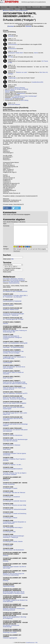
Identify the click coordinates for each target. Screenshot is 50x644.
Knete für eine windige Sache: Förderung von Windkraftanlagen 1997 (15, 331)
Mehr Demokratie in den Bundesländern (13, 550)
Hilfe (12, 259)
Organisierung (22, 7)
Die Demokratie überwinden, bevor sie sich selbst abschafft (14, 281)
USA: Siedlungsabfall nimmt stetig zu (13, 528)
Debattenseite (9, 99)
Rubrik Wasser (7, 449)
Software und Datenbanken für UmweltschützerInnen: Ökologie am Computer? (12, 337)
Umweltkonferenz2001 (37, 82)
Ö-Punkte (12, 10)
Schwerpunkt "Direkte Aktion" (16, 53)
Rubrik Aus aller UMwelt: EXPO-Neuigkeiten (15, 403)
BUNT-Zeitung (25, 100)
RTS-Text (10, 57)
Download (11, 26)
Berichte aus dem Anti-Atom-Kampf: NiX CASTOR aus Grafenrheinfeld (14, 574)
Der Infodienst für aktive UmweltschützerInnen (15, 291)
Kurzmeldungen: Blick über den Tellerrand (14, 493)
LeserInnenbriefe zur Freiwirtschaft (12, 301)
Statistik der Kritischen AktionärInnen (13, 435)
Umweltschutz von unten (18, 98)
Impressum (6, 480)
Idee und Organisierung (22, 10)
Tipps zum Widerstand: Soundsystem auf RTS (15, 393)
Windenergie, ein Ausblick (10, 632)
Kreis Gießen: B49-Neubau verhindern (13, 279)
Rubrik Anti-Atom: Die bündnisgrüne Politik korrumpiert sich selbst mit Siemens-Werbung (15, 383)
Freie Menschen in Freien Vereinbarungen (25, 96)
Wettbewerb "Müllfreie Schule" (11, 310)
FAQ (36, 643)
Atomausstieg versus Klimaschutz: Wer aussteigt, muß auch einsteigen (13, 352)
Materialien (18, 9)
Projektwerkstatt (21, 93)
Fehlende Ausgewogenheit (10, 638)
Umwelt (29, 7)
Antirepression (13, 7)
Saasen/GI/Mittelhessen (7, 9)
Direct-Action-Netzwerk (14, 105)
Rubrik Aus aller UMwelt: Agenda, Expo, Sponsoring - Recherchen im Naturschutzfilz (15, 398)
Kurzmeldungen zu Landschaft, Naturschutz (15, 501)
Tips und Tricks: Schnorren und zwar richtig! (15, 505)
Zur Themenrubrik (8, 546)
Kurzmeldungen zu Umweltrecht (11, 497)
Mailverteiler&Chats (14, 283)
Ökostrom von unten (21, 72)
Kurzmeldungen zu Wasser (10, 518)
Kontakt (28, 643)
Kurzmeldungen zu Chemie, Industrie (13, 541)
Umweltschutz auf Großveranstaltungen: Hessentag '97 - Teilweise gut (14, 314)
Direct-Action (4, 7)
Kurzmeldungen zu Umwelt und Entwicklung (15, 514)
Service (24, 9)
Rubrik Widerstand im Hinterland (12, 445)
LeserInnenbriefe (12, 44)
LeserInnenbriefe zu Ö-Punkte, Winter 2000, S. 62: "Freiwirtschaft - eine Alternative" (15, 296)
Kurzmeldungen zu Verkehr (10, 488)
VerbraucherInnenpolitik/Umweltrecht (13, 469)
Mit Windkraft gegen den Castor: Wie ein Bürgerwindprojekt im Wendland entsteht (14, 592)
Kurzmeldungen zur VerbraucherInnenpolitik (15, 509)
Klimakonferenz (12, 49)
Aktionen (7, 92)
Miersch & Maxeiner (20, 88)
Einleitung (6, 555)
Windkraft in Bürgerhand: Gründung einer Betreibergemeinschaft (14, 609)
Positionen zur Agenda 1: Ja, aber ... (13, 465)
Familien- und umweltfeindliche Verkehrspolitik (15, 343)
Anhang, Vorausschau (9, 484)
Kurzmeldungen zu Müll (9, 532)
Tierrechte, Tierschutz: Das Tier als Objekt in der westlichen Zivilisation (15, 474)
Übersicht (6, 323)
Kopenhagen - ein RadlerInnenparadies (13, 347)
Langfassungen (12, 78)
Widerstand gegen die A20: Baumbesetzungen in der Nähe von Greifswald (15, 440)
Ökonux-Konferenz (10, 91)
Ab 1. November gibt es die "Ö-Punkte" (13, 319)
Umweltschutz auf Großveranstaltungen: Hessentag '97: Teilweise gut (14, 537)
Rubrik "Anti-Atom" (8, 378)
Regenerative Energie (9, 586)
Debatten (44, 7)
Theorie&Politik (36, 7)
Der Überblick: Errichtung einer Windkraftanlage (11, 626)
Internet (36, 53)
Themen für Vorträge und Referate (19, 89)
